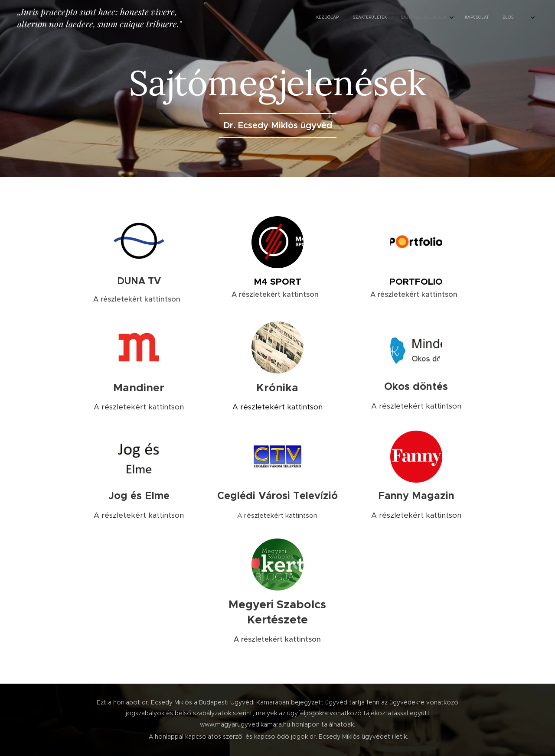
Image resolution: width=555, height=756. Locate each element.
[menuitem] (434, 18)
